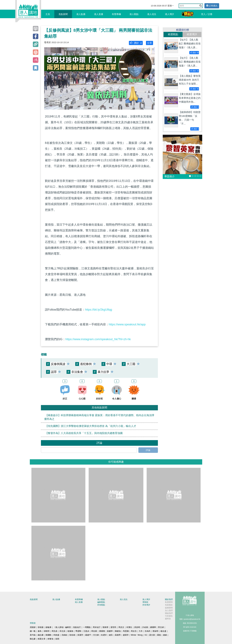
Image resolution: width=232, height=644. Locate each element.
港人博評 (169, 14)
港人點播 (81, 14)
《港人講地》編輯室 (62, 627)
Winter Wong (137, 635)
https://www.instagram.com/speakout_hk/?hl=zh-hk (98, 339)
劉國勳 (48, 635)
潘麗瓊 (102, 631)
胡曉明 (47, 631)
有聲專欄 (116, 14)
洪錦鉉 (64, 635)
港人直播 (99, 14)
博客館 (145, 602)
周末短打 (97, 627)
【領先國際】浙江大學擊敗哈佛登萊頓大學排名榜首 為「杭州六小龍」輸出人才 (91, 426)
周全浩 (134, 631)
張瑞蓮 (41, 627)
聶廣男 (118, 635)
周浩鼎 (54, 631)
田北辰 (63, 631)
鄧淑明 (155, 631)
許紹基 (145, 627)
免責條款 (169, 605)
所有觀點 (101, 605)
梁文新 (152, 635)
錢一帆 (33, 631)
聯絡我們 (169, 613)
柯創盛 (56, 635)
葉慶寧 (110, 631)
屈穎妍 (33, 627)
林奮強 (50, 639)
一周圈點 (87, 627)
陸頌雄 (72, 635)
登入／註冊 (207, 14)
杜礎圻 (104, 635)
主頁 (48, 14)
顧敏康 (48, 627)
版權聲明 (169, 608)
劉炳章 (106, 627)
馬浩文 (121, 627)
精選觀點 (173, 34)
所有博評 (146, 605)
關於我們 (169, 599)
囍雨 (57, 639)
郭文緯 (161, 627)
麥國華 (153, 627)
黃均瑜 (33, 635)
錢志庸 (41, 635)
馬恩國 (126, 631)
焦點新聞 (63, 14)
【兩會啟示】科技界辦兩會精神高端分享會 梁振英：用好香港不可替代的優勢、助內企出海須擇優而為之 (99, 417)
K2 (146, 635)
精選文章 (42, 639)
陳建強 (118, 631)
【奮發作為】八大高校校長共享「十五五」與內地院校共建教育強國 (84, 433)
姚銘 (165, 635)
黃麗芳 (80, 635)
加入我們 (169, 611)
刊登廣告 (169, 616)
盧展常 (126, 635)
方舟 (141, 631)
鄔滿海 (70, 631)
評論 (148, 450)
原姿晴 (137, 627)
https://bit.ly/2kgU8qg (98, 310)
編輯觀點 (101, 602)
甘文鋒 (96, 635)
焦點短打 (77, 627)
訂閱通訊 (212, 6)
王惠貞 (86, 631)
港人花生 (152, 14)
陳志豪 (33, 639)
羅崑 (159, 635)
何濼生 (129, 627)
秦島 (40, 631)
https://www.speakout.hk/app (127, 324)
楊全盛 (163, 631)
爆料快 (168, 619)
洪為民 (148, 631)
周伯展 (94, 631)
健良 (111, 635)
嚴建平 (88, 635)
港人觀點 (134, 14)
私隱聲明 (169, 602)
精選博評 (192, 34)
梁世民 (113, 627)
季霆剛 (78, 631)
